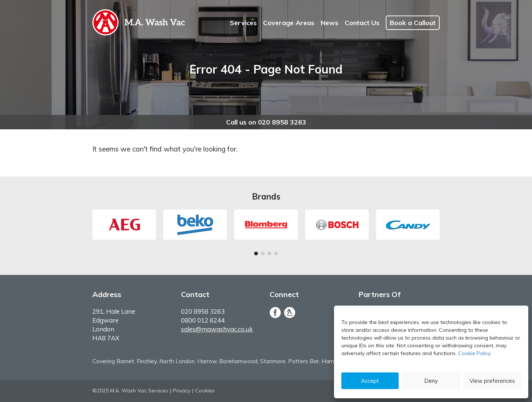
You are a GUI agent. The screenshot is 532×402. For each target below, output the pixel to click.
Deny (431, 381)
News (330, 23)
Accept (370, 381)
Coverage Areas (289, 23)
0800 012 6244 (203, 320)
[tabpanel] (124, 225)
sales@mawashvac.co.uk (217, 329)
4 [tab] (276, 255)
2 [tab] (263, 255)
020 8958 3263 (203, 311)
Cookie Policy (474, 353)
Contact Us (362, 23)
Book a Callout (413, 23)
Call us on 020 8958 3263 (266, 122)
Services (243, 23)
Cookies (205, 391)
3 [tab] (269, 255)
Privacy (182, 391)
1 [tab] (256, 255)
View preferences (492, 381)
